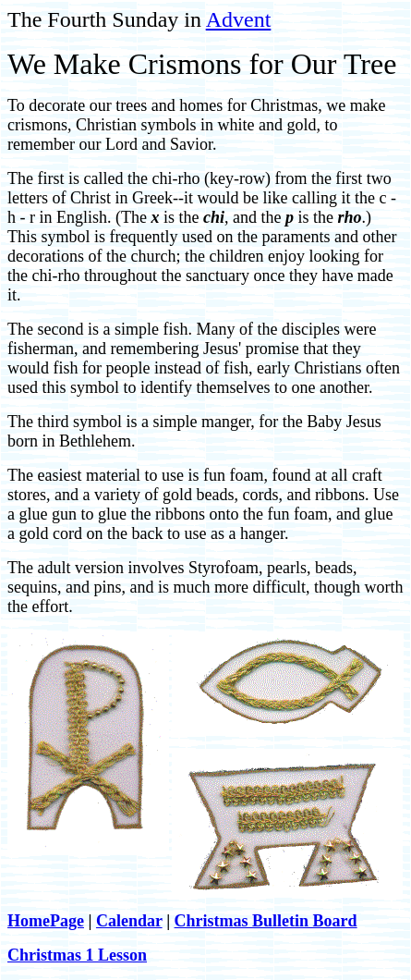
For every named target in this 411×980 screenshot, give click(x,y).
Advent (239, 19)
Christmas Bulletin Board (266, 921)
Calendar (129, 921)
